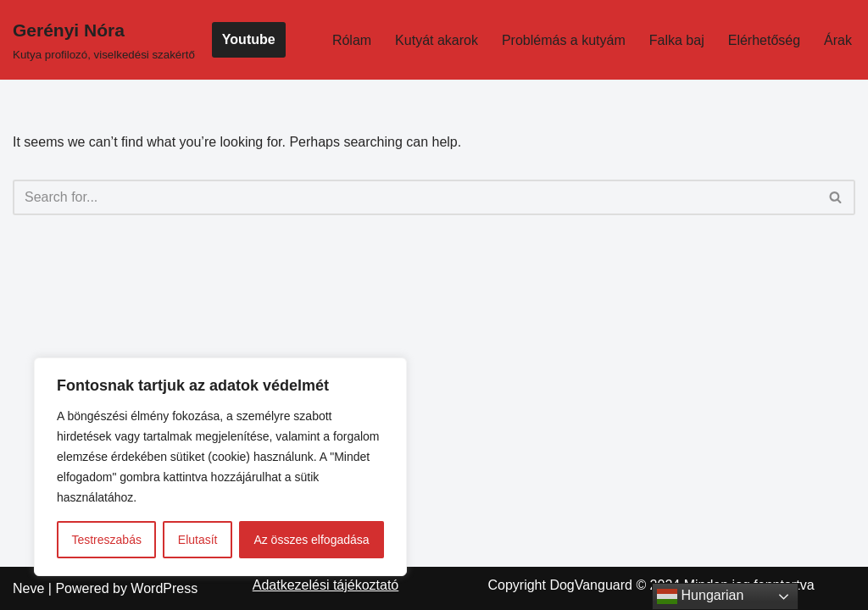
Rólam (352, 40)
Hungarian (700, 596)
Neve (28, 588)
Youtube (249, 39)
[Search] (415, 197)
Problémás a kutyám (564, 40)
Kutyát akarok (437, 40)
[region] (220, 467)
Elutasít (198, 540)
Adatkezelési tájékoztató (326, 585)
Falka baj (677, 40)
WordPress (164, 588)
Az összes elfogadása (311, 540)
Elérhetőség (764, 40)
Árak (838, 40)
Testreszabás (106, 540)
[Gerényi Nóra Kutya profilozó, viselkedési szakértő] (104, 40)
